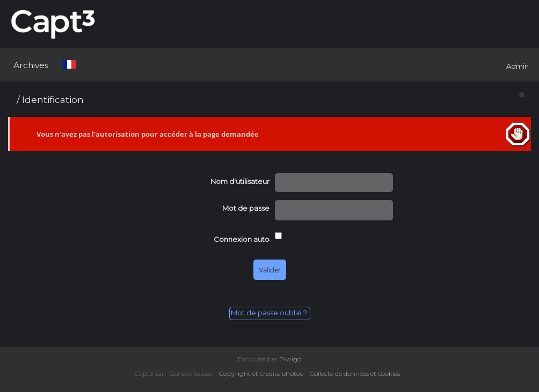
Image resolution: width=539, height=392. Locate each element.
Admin (518, 66)
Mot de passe (246, 208)
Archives (31, 65)
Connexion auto (242, 239)
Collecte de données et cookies (357, 373)
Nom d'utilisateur (240, 181)
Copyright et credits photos (263, 373)
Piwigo (290, 359)
